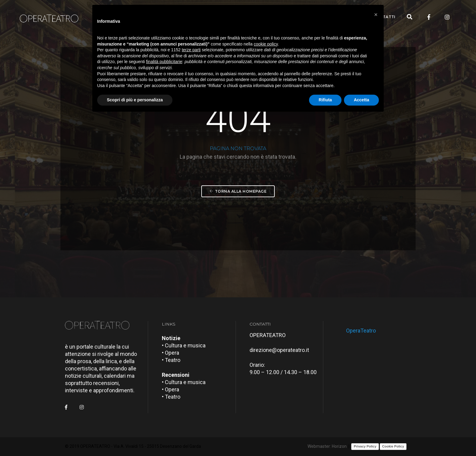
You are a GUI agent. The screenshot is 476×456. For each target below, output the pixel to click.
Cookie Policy (393, 446)
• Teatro (171, 360)
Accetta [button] (361, 100)
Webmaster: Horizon (327, 446)
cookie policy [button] (266, 44)
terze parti (191, 50)
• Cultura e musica (184, 345)
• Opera (170, 353)
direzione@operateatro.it (279, 350)
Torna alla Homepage (238, 191)
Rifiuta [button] (325, 100)
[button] (376, 15)
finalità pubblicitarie (164, 62)
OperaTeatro (361, 331)
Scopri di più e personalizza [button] (135, 100)
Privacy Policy (365, 446)
